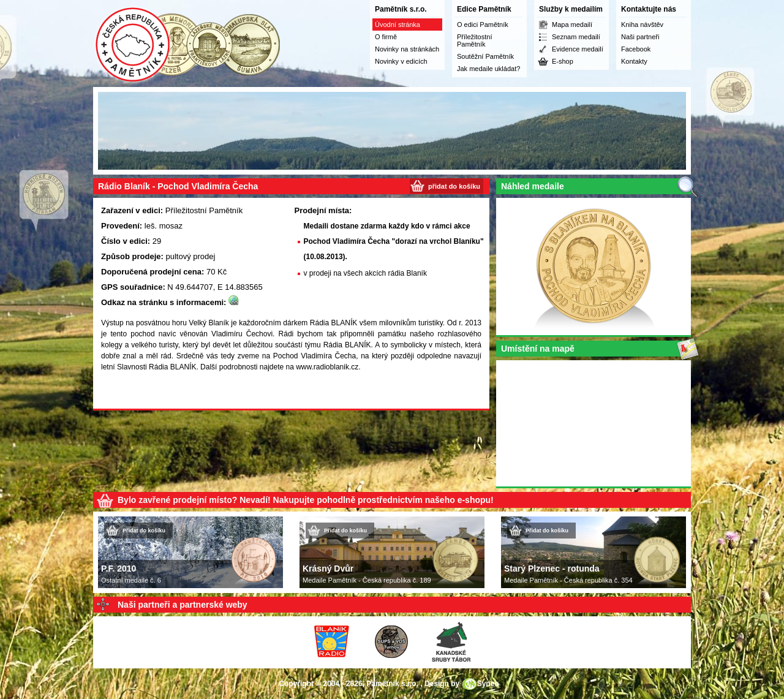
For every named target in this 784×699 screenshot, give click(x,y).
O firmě (386, 37)
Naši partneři (640, 37)
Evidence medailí (578, 49)
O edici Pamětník (483, 25)
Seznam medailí (576, 37)
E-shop (563, 61)
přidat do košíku (454, 186)
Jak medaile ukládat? (488, 69)
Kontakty (634, 61)
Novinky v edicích (401, 61)
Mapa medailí (572, 25)
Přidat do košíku (144, 531)
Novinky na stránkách (407, 49)
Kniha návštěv (642, 25)
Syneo (488, 684)
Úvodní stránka (398, 25)
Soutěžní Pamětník (485, 56)
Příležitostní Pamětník (474, 40)
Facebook (636, 49)
